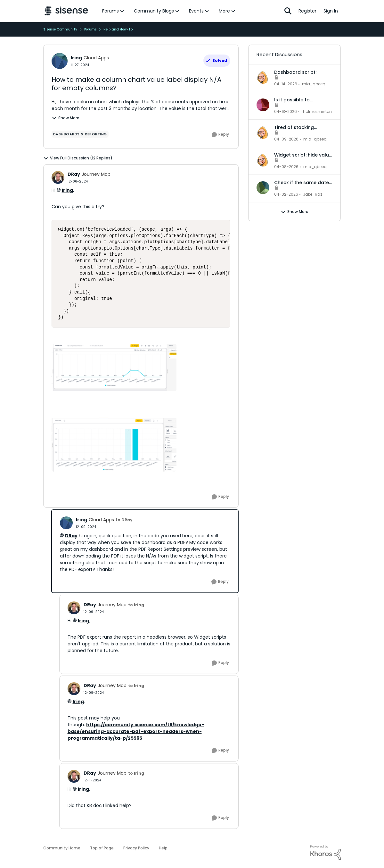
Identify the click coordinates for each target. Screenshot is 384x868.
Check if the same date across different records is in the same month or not (303, 183)
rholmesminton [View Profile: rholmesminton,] (317, 111)
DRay (71, 536)
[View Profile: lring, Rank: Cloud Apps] (60, 61)
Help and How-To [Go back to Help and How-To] (118, 29)
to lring (136, 605)
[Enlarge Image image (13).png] (114, 367)
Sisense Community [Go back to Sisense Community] (60, 29)
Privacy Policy (136, 848)
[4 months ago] (286, 194)
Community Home (62, 848)
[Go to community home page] (66, 11)
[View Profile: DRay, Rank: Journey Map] (58, 177)
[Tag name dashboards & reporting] (80, 134)
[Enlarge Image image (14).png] (114, 444)
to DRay (124, 520)
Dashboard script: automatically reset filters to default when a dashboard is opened (302, 72)
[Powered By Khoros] (326, 853)
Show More (65, 118)
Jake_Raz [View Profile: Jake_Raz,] (313, 194)
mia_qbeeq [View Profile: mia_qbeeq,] (314, 84)
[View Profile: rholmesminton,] (263, 105)
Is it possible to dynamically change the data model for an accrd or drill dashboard (303, 100)
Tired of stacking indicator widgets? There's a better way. (299, 127)
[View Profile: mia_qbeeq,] (263, 77)
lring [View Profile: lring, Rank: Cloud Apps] (76, 58)
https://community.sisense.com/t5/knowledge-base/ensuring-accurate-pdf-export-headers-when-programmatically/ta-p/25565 (136, 731)
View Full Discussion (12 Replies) (78, 158)
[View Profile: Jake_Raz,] (263, 188)
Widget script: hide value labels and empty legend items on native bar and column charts (303, 155)
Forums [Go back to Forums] (90, 29)
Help (163, 848)
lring (67, 190)
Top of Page (102, 848)
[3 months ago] (286, 84)
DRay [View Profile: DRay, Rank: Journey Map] (74, 174)
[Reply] (220, 135)
